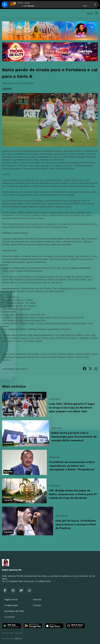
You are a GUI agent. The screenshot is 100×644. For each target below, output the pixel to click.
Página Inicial (11, 599)
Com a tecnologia (12, 639)
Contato (37, 605)
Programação (11, 605)
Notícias (37, 599)
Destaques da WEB (14, 611)
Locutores (10, 617)
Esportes (7, 89)
